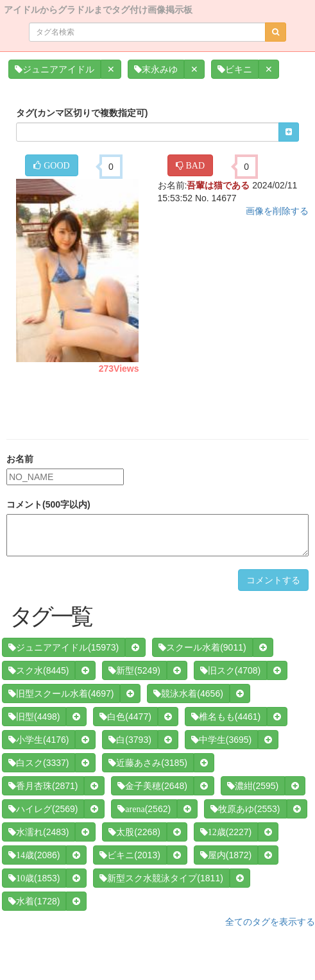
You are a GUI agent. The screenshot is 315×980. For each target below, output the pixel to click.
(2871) (43, 786)
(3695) (221, 740)
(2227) (226, 832)
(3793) (130, 740)
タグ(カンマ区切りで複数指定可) (82, 113)
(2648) (152, 786)
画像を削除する (277, 211)
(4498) (34, 717)
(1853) (34, 878)
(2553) (245, 809)
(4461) (226, 717)
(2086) (34, 855)
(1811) (161, 878)
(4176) (38, 740)
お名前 (20, 459)
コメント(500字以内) (48, 504)
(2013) (130, 855)
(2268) (134, 832)
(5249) (134, 670)
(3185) (148, 763)
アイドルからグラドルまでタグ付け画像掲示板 (98, 9)
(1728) (34, 901)
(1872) (226, 855)
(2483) (38, 832)
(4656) (188, 693)
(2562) (144, 809)
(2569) (43, 809)
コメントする (273, 580)
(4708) (230, 670)
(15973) (64, 647)
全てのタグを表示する (270, 922)
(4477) (125, 717)
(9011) (202, 647)
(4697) (61, 693)
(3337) (38, 763)
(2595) (253, 786)
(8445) (38, 670)
